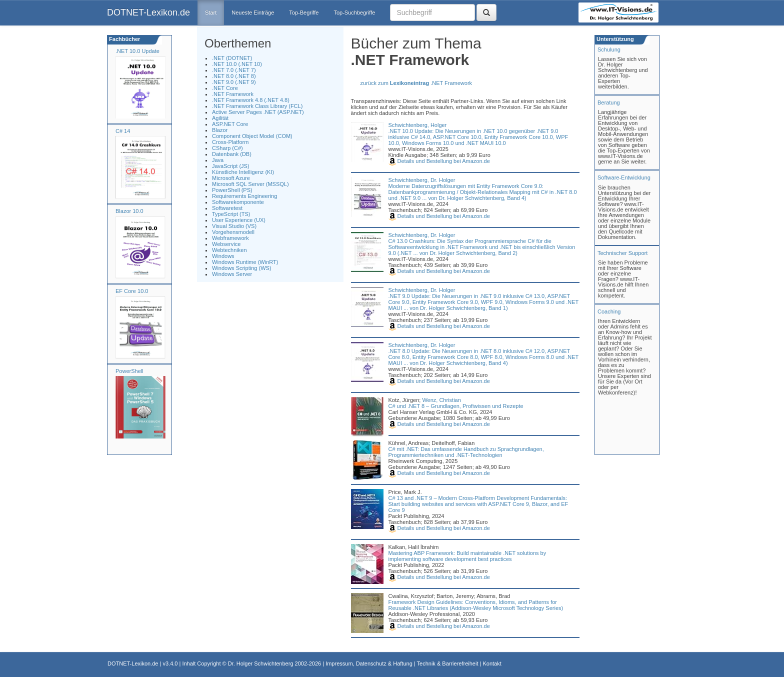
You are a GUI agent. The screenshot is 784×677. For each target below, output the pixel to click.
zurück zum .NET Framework (416, 83)
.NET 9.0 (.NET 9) (234, 82)
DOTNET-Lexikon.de (148, 12)
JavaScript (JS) (231, 166)
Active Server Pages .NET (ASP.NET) (258, 112)
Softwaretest (227, 208)
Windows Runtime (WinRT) (245, 262)
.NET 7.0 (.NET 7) (234, 70)
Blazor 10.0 (129, 211)
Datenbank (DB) (232, 154)
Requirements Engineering (244, 196)
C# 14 (123, 131)
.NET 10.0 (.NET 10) (237, 64)
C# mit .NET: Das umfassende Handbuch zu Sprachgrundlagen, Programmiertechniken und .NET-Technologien (466, 452)
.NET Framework (233, 94)
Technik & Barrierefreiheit (448, 663)
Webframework (230, 238)
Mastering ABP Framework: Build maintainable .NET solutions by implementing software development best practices (467, 556)
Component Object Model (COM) (252, 136)
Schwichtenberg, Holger (418, 125)
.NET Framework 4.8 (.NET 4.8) (251, 100)
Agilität (220, 118)
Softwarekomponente (238, 202)
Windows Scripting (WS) (242, 268)
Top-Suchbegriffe (354, 12)
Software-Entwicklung (624, 177)
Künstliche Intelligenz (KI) (243, 172)
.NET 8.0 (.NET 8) (234, 76)
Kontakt (492, 663)
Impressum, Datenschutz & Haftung (369, 663)
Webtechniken (229, 250)
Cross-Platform (230, 142)
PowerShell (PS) (232, 190)
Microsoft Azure (231, 178)
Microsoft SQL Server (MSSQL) (250, 184)
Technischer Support (622, 253)
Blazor (220, 130)
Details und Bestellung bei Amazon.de (439, 161)
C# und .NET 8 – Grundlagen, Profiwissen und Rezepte (456, 406)
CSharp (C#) (227, 148)
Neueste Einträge (253, 12)
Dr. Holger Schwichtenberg (261, 663)
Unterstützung (614, 39)
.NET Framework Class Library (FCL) (257, 106)
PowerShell (129, 371)
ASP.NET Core (230, 124)
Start (211, 12)
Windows (223, 256)
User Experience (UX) (239, 220)
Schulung (609, 49)
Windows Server (232, 274)
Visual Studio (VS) (234, 226)
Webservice (226, 244)
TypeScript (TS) (231, 214)
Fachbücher (124, 39)
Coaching (609, 311)
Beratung (609, 102)
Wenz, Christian (441, 400)
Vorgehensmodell (233, 232)
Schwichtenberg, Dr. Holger (422, 180)
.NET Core (225, 88)
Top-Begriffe (304, 12)
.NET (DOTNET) (232, 58)
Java (218, 160)
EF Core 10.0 (132, 291)
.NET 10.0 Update (137, 51)
